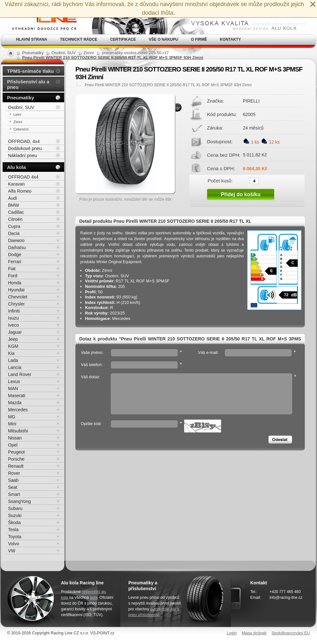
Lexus (14, 381)
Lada (13, 360)
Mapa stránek (254, 633)
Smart (14, 494)
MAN (13, 389)
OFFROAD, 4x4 (24, 141)
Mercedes (18, 410)
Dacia (14, 233)
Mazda (15, 403)
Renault (16, 466)
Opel (13, 445)
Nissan (15, 438)
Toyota (15, 537)
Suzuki (15, 515)
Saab (13, 480)
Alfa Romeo (20, 191)
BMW (13, 205)
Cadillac (16, 212)
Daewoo (16, 240)
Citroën (15, 219)
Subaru (15, 508)
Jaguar (15, 332)
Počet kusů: (220, 180)
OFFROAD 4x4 (23, 177)
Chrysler (16, 304)
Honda (15, 283)
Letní (17, 114)
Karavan (16, 184)
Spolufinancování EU (291, 633)
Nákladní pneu (22, 155)
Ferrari (15, 262)
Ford (13, 276)
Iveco (13, 325)
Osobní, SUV (21, 107)
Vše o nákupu (163, 39)
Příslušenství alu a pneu (28, 84)
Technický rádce (79, 39)
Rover (14, 473)
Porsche (16, 459)
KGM (13, 346)
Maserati (17, 396)
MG (12, 417)
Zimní (18, 122)
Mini (12, 424)
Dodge (15, 255)
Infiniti (14, 311)
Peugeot (16, 452)
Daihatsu (17, 247)
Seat (13, 487)
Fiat (12, 269)
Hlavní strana (32, 39)
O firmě (199, 39)
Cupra (14, 226)
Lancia (15, 367)
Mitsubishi (18, 431)
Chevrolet (18, 297)
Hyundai (16, 290)
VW (12, 551)
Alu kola (16, 167)
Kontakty (230, 39)
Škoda (14, 523)
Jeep (13, 339)
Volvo (13, 544)
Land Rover (20, 374)
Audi (13, 198)
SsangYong (19, 501)
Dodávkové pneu (25, 148)
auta (94, 598)
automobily (159, 609)
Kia (11, 353)
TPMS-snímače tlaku (30, 71)
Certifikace (123, 39)
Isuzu (13, 318)
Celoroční (21, 129)
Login (232, 633)
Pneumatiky (21, 98)
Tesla (13, 530)
